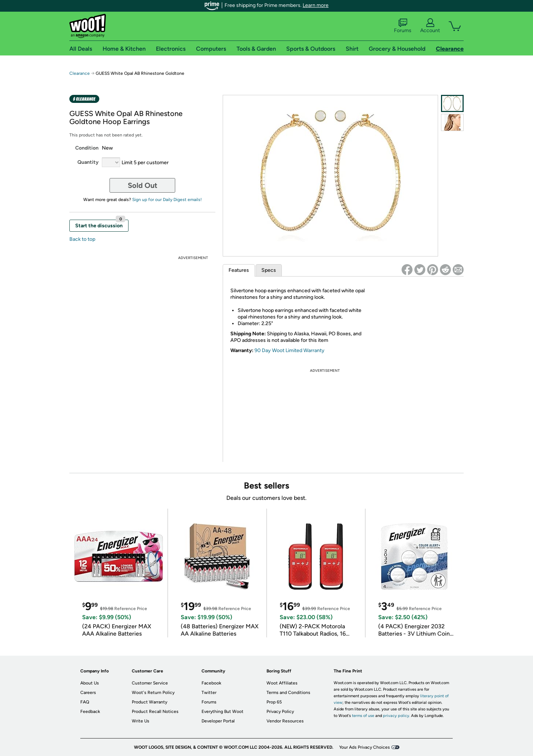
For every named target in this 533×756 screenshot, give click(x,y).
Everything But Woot (223, 711)
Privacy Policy (280, 711)
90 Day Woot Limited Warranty (289, 350)
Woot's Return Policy (153, 693)
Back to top (82, 239)
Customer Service (150, 683)
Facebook (211, 683)
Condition (87, 148)
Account (430, 26)
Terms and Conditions (288, 693)
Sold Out (143, 185)
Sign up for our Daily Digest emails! (167, 200)
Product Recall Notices (155, 711)
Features (239, 270)
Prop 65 (274, 702)
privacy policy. (396, 716)
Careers (88, 693)
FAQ (85, 702)
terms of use (363, 716)
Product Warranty (149, 702)
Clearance (80, 73)
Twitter (209, 693)
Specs (269, 270)
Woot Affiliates (282, 683)
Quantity (88, 162)
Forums (403, 26)
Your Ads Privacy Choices (365, 747)
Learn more (316, 5)
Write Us (141, 721)
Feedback (90, 711)
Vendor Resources (285, 721)
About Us (90, 683)
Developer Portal (218, 721)
